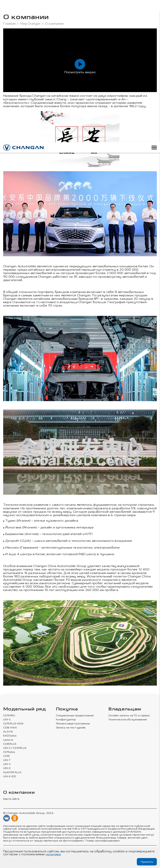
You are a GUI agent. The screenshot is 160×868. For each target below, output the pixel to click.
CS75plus (9, 752)
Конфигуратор (66, 720)
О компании (19, 793)
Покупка (67, 709)
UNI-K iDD (10, 777)
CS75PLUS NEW (13, 724)
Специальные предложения (75, 716)
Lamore (8, 740)
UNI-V (7, 764)
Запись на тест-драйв (71, 728)
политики (53, 854)
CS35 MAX (10, 728)
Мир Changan (30, 24)
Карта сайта (11, 799)
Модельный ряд (25, 709)
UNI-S (7, 720)
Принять (147, 862)
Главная (9, 24)
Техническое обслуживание (128, 720)
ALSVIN (8, 732)
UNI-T (7, 760)
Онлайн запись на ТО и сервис (129, 716)
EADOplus (10, 736)
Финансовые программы (73, 724)
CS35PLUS (10, 744)
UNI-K (7, 769)
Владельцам (125, 709)
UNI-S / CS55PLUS (15, 748)
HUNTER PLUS (12, 773)
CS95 (7, 756)
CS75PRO (9, 716)
